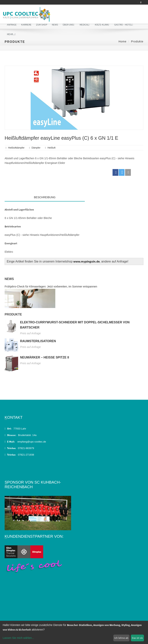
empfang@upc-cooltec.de (32, 442)
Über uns (69, 25)
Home (122, 41)
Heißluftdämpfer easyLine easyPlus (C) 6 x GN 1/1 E (61, 138)
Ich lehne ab (121, 638)
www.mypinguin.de (86, 261)
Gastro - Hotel (124, 25)
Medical (85, 25)
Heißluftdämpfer (16, 148)
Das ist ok (137, 638)
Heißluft (51, 148)
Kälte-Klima (102, 25)
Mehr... (11, 34)
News (55, 25)
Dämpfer (36, 148)
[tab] (114, 196)
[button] (115, 172)
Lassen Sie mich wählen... (18, 638)
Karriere (26, 25)
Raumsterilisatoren (38, 341)
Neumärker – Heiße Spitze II (45, 357)
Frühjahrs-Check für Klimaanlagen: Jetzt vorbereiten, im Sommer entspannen (51, 286)
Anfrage (12, 25)
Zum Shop (42, 25)
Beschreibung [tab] (45, 197)
